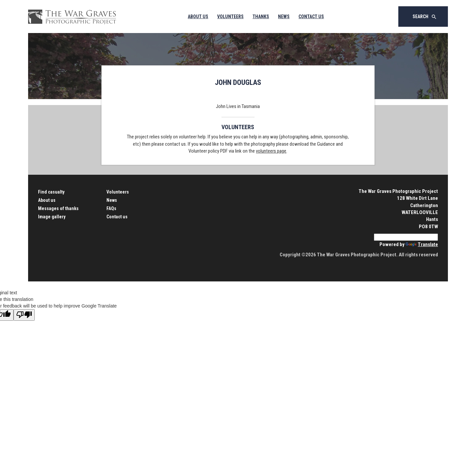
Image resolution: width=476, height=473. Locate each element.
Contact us (117, 217)
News (284, 17)
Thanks (261, 17)
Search (425, 17)
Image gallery (52, 217)
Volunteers (230, 17)
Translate (422, 244)
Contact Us (311, 17)
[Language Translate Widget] (406, 237)
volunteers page (271, 151)
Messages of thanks (58, 208)
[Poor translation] (24, 315)
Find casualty (51, 192)
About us (47, 200)
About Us (198, 17)
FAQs (111, 208)
